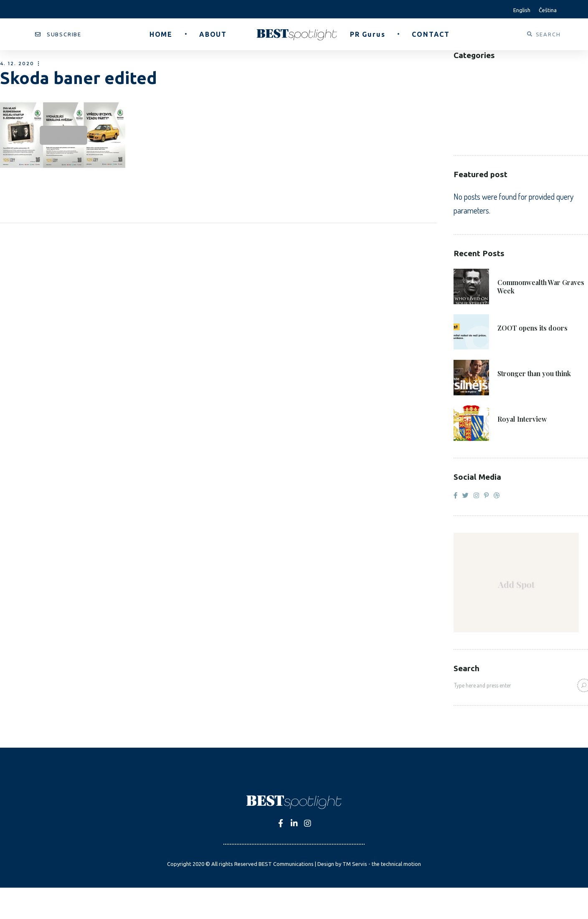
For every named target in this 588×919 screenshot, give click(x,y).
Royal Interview (522, 419)
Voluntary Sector (484, 136)
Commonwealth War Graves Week (541, 287)
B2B (460, 73)
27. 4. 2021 (514, 407)
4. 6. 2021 (512, 362)
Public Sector (477, 123)
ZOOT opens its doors (532, 328)
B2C (459, 85)
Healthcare (472, 111)
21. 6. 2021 (514, 271)
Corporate (472, 98)
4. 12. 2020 (17, 64)
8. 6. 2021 (512, 316)
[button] (58, 34)
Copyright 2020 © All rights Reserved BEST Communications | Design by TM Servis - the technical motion (294, 864)
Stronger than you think (534, 374)
